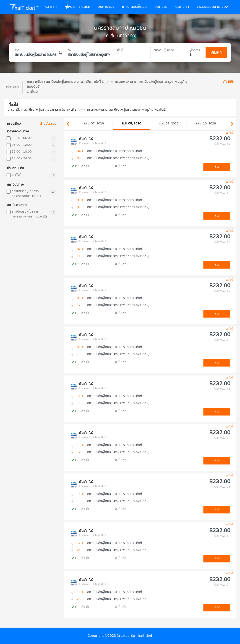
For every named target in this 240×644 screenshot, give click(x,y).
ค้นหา (216, 52)
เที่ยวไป (120, 49)
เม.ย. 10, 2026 (206, 124)
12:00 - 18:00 (22, 152)
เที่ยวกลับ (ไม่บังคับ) (164, 49)
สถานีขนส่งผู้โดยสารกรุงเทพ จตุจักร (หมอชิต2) (29, 214)
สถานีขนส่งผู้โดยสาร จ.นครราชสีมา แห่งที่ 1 (27, 194)
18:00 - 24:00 (22, 159)
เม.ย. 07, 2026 (94, 124)
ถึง (69, 49)
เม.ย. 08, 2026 (131, 124)
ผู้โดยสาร (195, 49)
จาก (17, 49)
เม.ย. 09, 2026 (169, 124)
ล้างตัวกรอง (48, 124)
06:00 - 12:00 (22, 145)
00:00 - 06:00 (22, 138)
